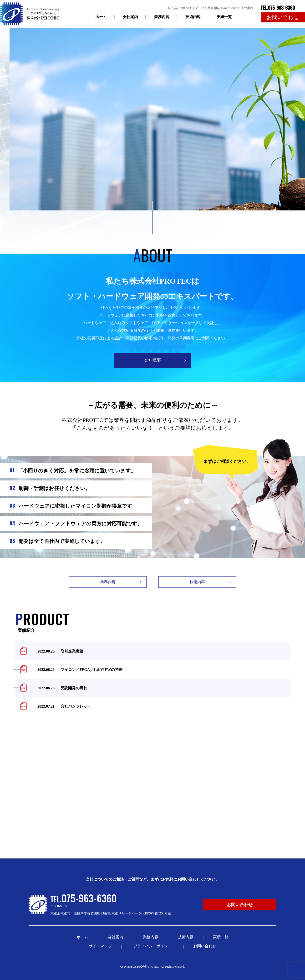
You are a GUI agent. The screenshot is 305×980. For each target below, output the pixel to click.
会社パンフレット (61, 706)
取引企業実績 (57, 651)
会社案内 (130, 17)
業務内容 (162, 17)
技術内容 (193, 17)
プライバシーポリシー (153, 946)
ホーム (101, 17)
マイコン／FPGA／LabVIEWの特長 (77, 670)
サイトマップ (100, 946)
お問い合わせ (205, 946)
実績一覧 (224, 17)
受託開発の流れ (59, 688)
